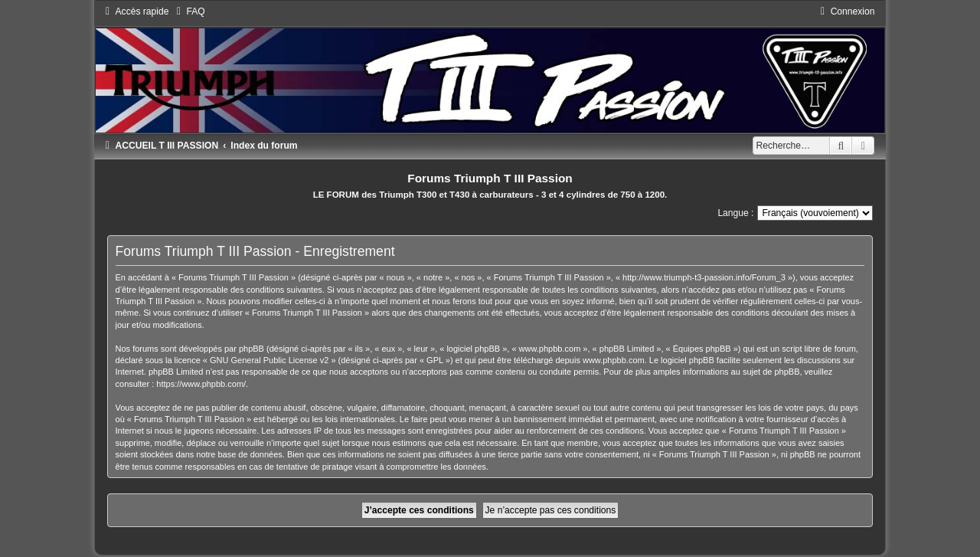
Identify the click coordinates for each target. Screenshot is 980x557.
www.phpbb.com (614, 360)
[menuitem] (188, 11)
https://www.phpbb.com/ (201, 384)
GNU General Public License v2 (269, 360)
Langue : (735, 213)
